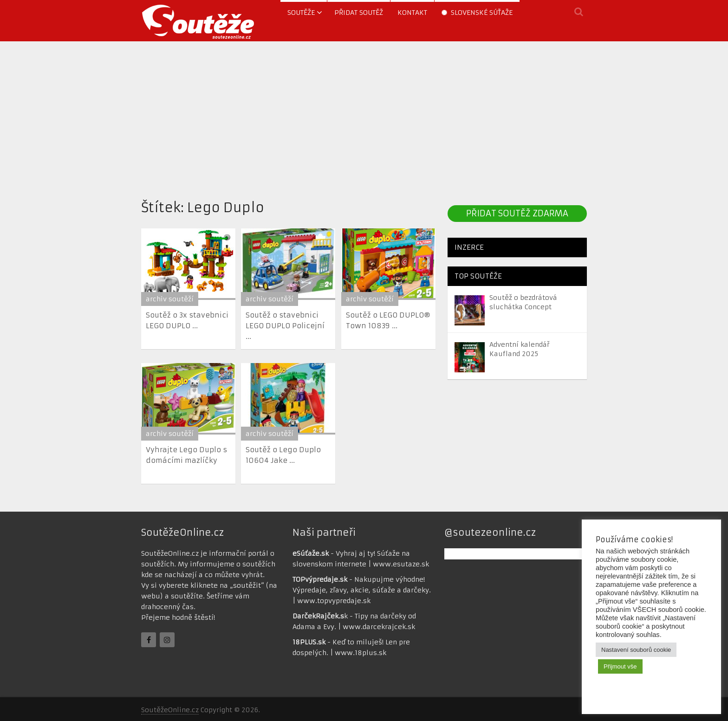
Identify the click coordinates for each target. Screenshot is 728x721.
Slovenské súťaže (477, 13)
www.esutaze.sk (401, 564)
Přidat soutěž (359, 13)
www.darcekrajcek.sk (379, 627)
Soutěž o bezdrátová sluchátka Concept (523, 302)
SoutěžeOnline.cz (170, 710)
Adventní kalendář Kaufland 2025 (520, 349)
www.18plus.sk (361, 653)
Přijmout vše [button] (620, 666)
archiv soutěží (170, 299)
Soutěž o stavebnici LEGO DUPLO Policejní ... (285, 326)
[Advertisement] (364, 117)
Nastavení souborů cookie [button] (636, 650)
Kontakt (412, 13)
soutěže (301, 13)
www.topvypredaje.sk (334, 601)
